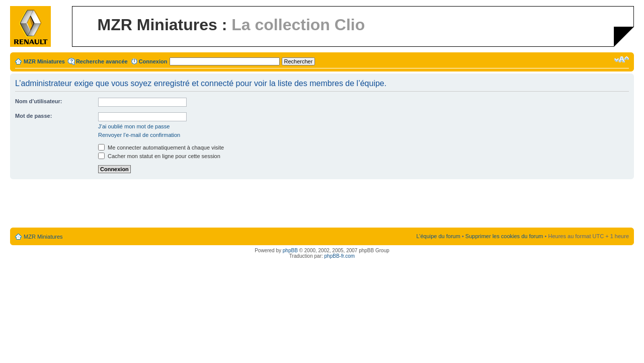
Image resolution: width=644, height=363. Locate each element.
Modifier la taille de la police (622, 59)
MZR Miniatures (44, 61)
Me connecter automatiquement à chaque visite (161, 148)
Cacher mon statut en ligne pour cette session (159, 156)
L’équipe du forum (438, 236)
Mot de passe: (33, 116)
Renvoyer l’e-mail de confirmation (139, 135)
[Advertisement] (322, 204)
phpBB (290, 250)
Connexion (153, 61)
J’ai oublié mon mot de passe (134, 126)
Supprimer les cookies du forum (504, 236)
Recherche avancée (102, 61)
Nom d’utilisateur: (39, 101)
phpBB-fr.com (340, 256)
